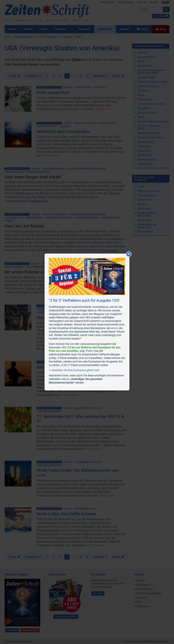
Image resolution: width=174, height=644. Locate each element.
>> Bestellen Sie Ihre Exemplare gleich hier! (74, 370)
